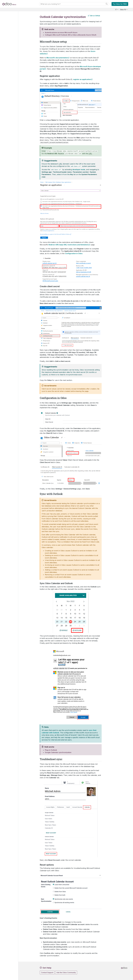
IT (116, 10)
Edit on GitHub (94, 16)
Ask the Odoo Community (66, 973)
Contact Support (47, 973)
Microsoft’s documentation (57, 58)
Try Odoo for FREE (120, 4)
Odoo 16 (123, 10)
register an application (82, 79)
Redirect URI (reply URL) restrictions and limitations (69, 245)
